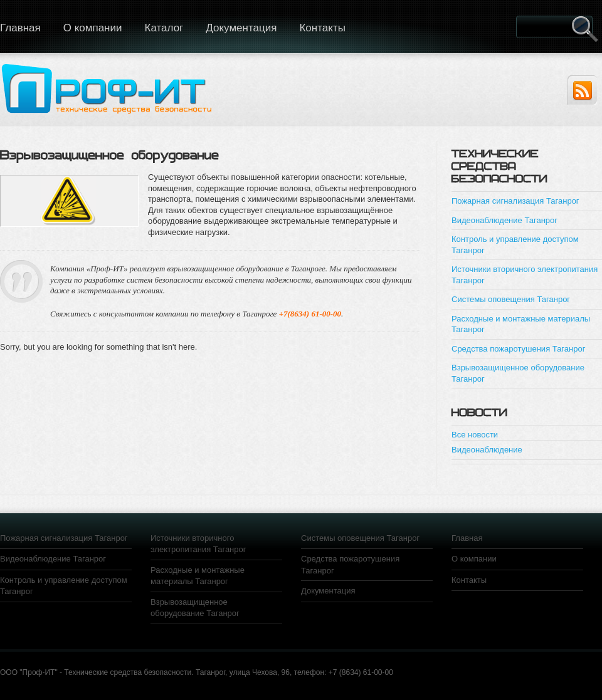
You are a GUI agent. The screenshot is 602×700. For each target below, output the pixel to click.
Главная (467, 538)
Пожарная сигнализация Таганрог (515, 201)
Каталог (164, 28)
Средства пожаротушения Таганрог (518, 349)
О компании (93, 28)
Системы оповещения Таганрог (511, 299)
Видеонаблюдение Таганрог (504, 220)
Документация (241, 28)
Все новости (475, 435)
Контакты (322, 28)
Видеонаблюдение (487, 450)
